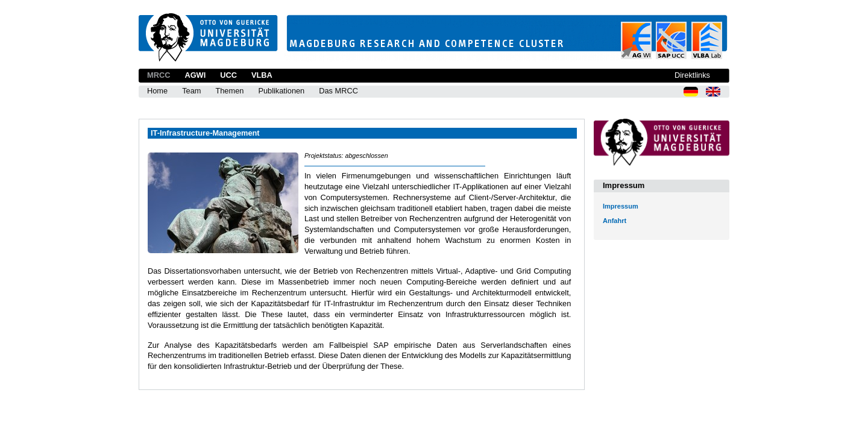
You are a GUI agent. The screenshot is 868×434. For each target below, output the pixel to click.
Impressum (621, 206)
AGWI (195, 75)
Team (191, 91)
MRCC (159, 75)
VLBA (262, 75)
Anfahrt (615, 221)
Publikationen (281, 91)
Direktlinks (692, 75)
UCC (228, 75)
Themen (229, 91)
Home (157, 91)
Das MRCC (338, 91)
